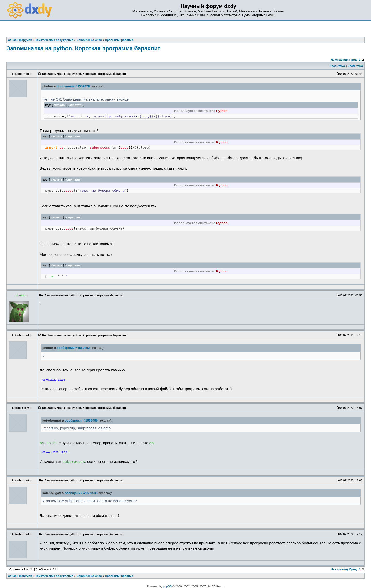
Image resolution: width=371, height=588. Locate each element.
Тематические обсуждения (54, 576)
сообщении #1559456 (81, 421)
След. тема (355, 66)
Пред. (353, 60)
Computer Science (89, 576)
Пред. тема (337, 66)
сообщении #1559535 (81, 493)
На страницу (340, 60)
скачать (59, 105)
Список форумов (20, 576)
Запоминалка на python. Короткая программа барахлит (83, 48)
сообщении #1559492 (73, 348)
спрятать (76, 105)
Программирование (119, 576)
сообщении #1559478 (73, 86)
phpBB (167, 586)
